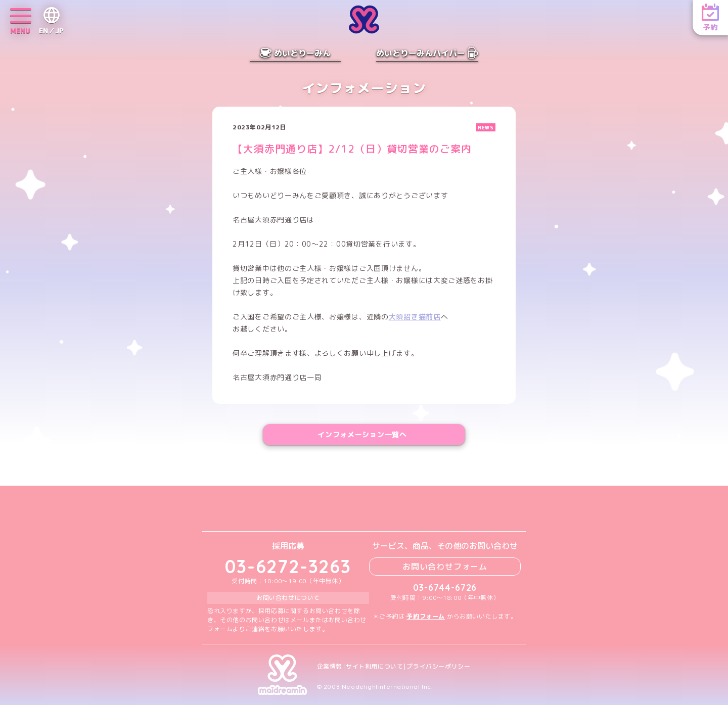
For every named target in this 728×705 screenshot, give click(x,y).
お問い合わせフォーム (445, 567)
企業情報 (330, 667)
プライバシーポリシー (438, 667)
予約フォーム (426, 616)
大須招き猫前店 (415, 317)
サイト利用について (374, 667)
